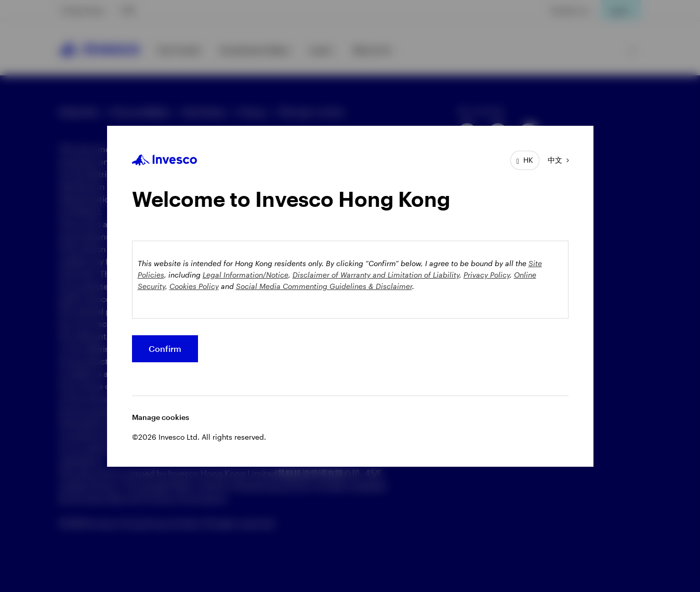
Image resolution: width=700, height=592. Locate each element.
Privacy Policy (487, 275)
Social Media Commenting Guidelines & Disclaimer (324, 286)
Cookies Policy (194, 286)
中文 (555, 160)
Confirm (165, 348)
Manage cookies (161, 417)
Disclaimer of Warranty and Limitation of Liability (376, 275)
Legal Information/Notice (246, 275)
